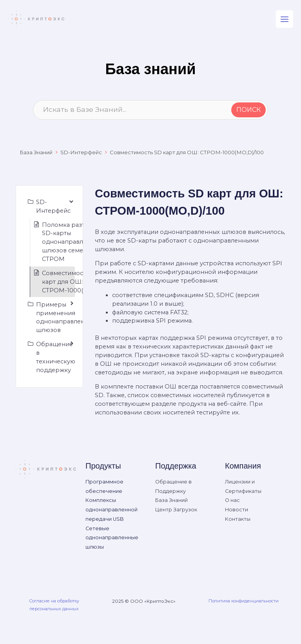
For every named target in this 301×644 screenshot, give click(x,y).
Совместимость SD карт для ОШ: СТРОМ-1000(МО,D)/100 (187, 152)
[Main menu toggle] (285, 19)
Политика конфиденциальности (244, 601)
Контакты (238, 519)
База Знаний (36, 152)
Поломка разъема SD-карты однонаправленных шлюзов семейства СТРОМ (72, 242)
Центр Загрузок (176, 510)
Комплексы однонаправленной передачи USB (112, 509)
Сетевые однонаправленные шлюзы (112, 538)
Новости (237, 510)
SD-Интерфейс (81, 152)
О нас (232, 500)
